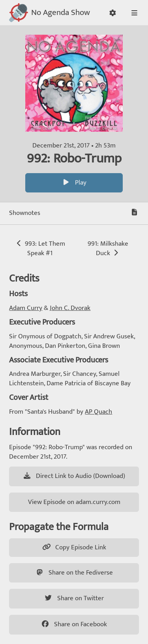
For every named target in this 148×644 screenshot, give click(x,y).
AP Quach (98, 412)
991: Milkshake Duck (108, 248)
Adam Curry (26, 308)
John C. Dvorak (70, 308)
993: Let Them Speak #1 (40, 248)
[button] (113, 13)
